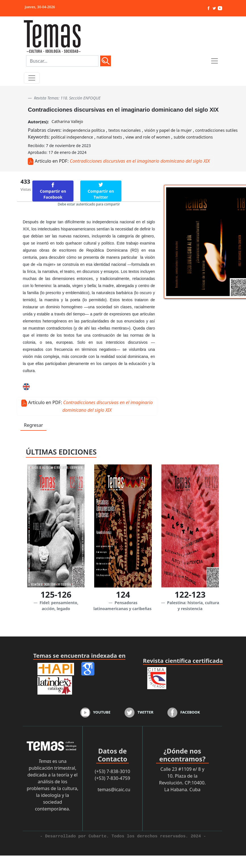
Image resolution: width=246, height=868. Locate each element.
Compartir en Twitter (101, 194)
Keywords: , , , (120, 137)
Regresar (33, 425)
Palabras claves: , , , (133, 130)
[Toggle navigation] (32, 78)
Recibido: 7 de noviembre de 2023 (59, 146)
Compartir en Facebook (53, 194)
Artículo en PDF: (51, 161)
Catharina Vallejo (67, 121)
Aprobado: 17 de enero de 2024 (57, 152)
